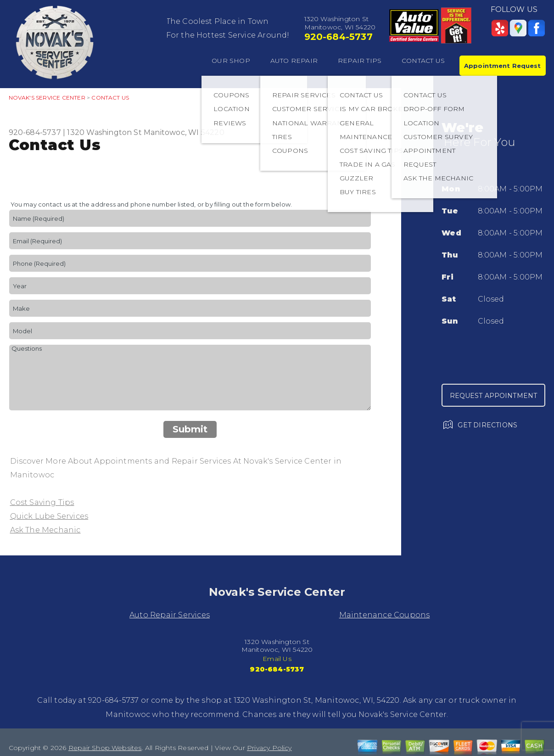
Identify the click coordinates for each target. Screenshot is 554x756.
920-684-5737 (339, 37)
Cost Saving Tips (42, 502)
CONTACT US (423, 61)
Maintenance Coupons (385, 615)
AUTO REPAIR (294, 61)
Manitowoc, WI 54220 (184, 132)
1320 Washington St (104, 132)
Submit (190, 429)
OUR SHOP (231, 61)
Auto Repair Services (170, 615)
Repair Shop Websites (105, 748)
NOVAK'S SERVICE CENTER (47, 98)
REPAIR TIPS (360, 61)
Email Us (277, 659)
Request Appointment (494, 396)
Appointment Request (502, 66)
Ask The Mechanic (45, 530)
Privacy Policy (269, 748)
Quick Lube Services (49, 516)
